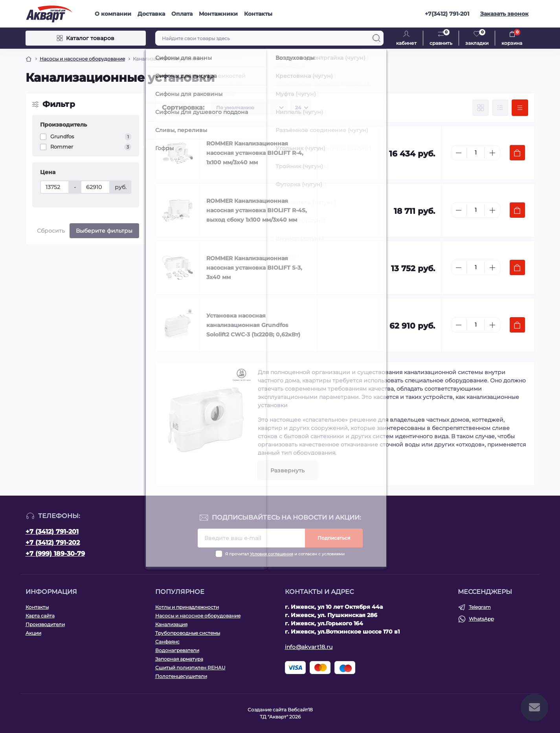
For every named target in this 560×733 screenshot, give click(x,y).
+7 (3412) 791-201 (52, 532)
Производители (45, 624)
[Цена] (55, 187)
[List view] (500, 108)
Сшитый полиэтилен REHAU (190, 668)
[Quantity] (476, 153)
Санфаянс (167, 642)
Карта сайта (40, 616)
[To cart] (517, 153)
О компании (113, 14)
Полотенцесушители (181, 676)
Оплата (182, 14)
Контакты (258, 14)
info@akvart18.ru (309, 647)
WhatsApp (481, 619)
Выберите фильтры (104, 231)
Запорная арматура (179, 659)
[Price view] (520, 108)
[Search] (376, 38)
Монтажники (218, 14)
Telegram (480, 607)
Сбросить (51, 231)
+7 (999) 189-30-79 (55, 554)
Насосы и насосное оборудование (82, 59)
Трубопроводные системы (188, 633)
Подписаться (334, 538)
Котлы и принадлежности (187, 607)
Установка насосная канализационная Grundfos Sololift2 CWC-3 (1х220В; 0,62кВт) (253, 325)
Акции (33, 633)
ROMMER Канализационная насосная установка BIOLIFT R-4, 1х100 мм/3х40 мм (255, 153)
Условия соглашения (272, 554)
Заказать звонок (504, 14)
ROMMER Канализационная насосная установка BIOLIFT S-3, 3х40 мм (254, 268)
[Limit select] (300, 108)
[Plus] (492, 153)
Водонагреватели (177, 650)
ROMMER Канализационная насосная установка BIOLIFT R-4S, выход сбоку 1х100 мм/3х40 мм (257, 210)
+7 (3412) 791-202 (53, 543)
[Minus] (459, 153)
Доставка (151, 14)
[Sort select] (249, 108)
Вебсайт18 (300, 710)
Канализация (171, 624)
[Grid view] (481, 108)
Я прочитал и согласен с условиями (285, 554)
